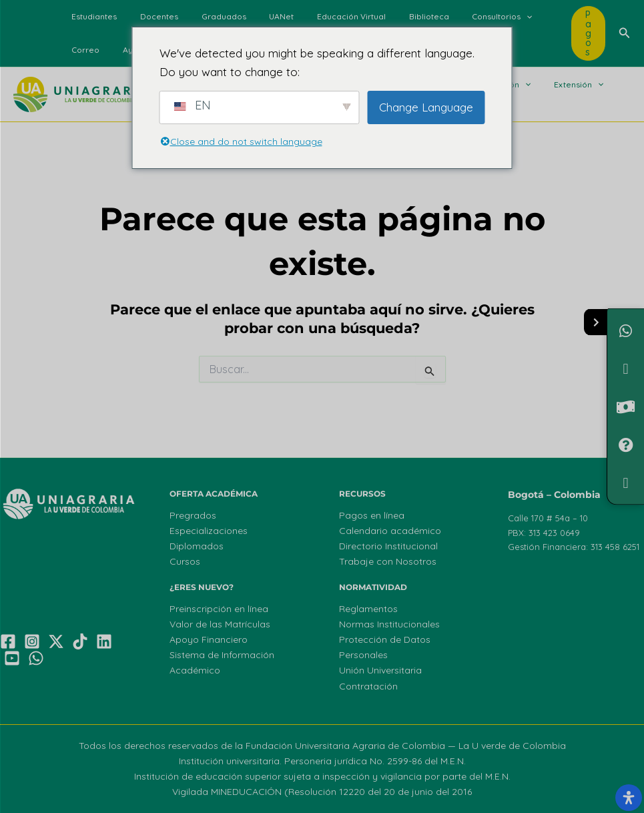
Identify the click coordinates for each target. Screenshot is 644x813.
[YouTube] (12, 658)
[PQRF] (626, 445)
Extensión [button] (547, 85)
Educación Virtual (319, 16)
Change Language (426, 107)
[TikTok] (80, 641)
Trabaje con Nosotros (388, 561)
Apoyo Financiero (209, 639)
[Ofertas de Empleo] (626, 483)
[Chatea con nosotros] (626, 331)
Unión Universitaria (380, 670)
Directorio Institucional (388, 546)
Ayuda (81, 50)
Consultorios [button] (456, 17)
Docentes (148, 16)
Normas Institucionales (389, 624)
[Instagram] (32, 641)
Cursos (185, 561)
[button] (480, 17)
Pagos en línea (372, 515)
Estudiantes (91, 16)
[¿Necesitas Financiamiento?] (626, 369)
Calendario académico (390, 531)
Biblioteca (390, 16)
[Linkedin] (104, 641)
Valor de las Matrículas (220, 624)
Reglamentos (368, 609)
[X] (56, 641)
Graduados (206, 16)
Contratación (368, 686)
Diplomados (197, 546)
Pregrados (193, 515)
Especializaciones (209, 531)
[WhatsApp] (36, 658)
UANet (257, 16)
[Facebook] (8, 641)
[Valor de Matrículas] (626, 407)
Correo (516, 16)
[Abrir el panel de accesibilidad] (629, 798)
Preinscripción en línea (219, 609)
